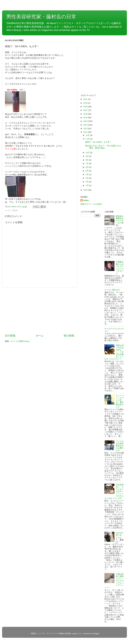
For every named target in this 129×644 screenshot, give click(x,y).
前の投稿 (69, 336)
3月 (87, 178)
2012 (86, 128)
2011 (86, 132)
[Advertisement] (40, 311)
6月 (87, 167)
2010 (86, 190)
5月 (87, 171)
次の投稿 (10, 336)
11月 (88, 139)
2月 (87, 182)
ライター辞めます (112, 290)
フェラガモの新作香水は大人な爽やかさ (120, 446)
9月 (87, 156)
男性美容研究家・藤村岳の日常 (41, 17)
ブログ (15, 210)
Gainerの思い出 (120, 534)
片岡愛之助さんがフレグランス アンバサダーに (120, 268)
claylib (75, 634)
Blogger (96, 634)
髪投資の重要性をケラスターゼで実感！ (120, 221)
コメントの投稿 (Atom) (20, 341)
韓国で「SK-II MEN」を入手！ (98, 142)
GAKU (86, 200)
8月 (87, 160)
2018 (86, 107)
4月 (87, 174)
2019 (86, 103)
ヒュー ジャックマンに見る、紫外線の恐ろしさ (120, 401)
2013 (86, 125)
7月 (87, 164)
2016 (86, 114)
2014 (86, 121)
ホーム (40, 336)
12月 (88, 135)
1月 (87, 185)
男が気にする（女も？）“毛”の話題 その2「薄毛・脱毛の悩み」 (103, 147)
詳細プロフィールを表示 (91, 204)
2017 (86, 110)
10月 (88, 153)
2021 (86, 99)
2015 (86, 118)
